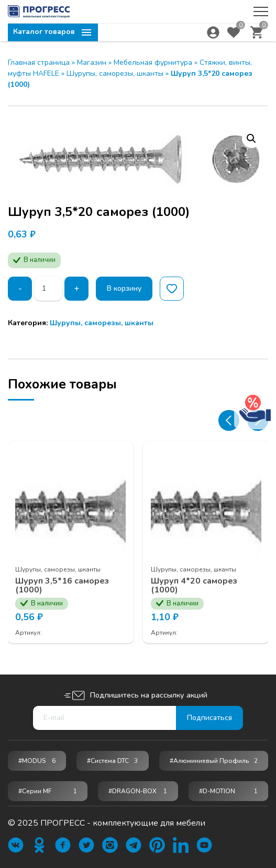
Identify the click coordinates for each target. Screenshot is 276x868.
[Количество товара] (48, 289)
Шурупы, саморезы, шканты (115, 73)
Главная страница (39, 62)
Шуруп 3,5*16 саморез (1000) (63, 585)
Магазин (92, 62)
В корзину (124, 288)
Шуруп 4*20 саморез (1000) (195, 585)
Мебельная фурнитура (153, 62)
